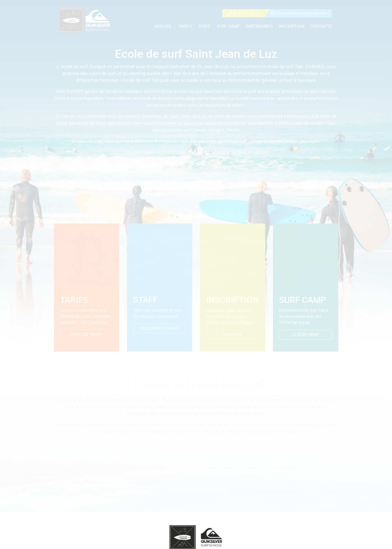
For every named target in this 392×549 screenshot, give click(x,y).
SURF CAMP (228, 26)
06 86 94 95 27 (244, 13)
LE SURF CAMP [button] (305, 335)
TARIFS (185, 26)
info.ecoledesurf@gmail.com (298, 13)
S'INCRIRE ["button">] (233, 335)
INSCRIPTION (291, 26)
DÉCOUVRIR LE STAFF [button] (160, 328)
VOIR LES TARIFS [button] (87, 335)
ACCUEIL (163, 26)
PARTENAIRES (259, 26)
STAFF (204, 26)
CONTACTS (321, 26)
